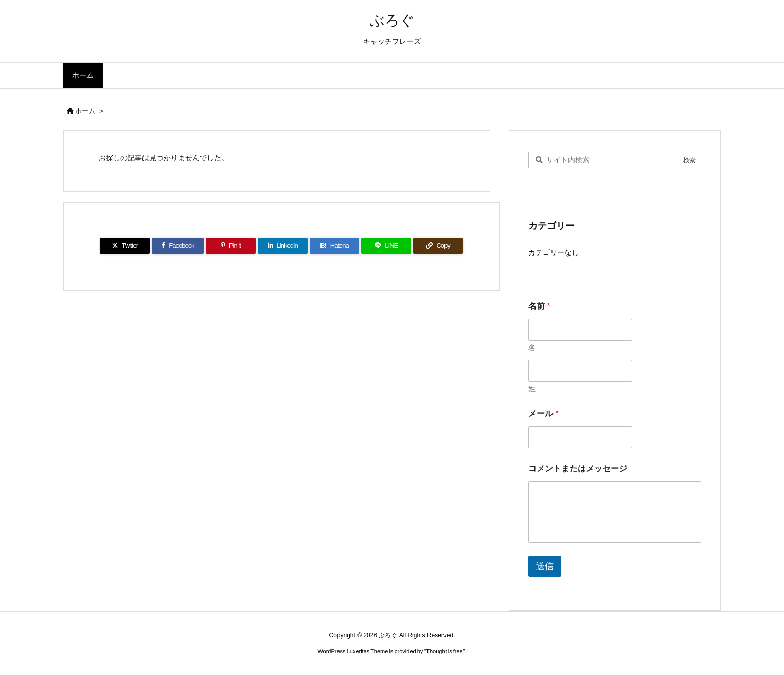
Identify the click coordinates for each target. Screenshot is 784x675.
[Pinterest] (231, 246)
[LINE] (386, 246)
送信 (545, 566)
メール (544, 414)
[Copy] (438, 246)
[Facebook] (178, 246)
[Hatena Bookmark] (335, 246)
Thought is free (444, 651)
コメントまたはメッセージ (578, 469)
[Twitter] (125, 246)
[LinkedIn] (283, 246)
